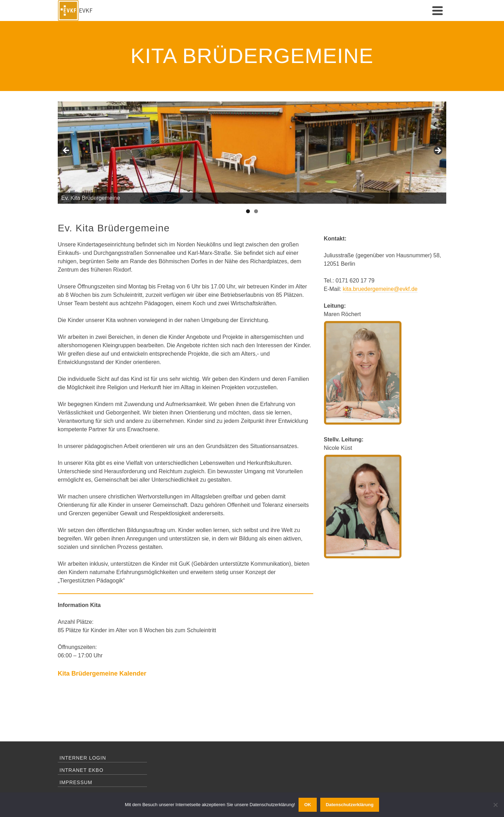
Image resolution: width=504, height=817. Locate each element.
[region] (252, 153)
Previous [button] (66, 151)
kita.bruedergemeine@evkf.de (380, 289)
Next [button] (437, 151)
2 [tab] (256, 211)
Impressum (76, 782)
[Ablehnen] (495, 805)
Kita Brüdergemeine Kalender (102, 673)
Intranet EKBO (82, 770)
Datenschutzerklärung (350, 805)
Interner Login (83, 758)
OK (308, 805)
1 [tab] (248, 211)
